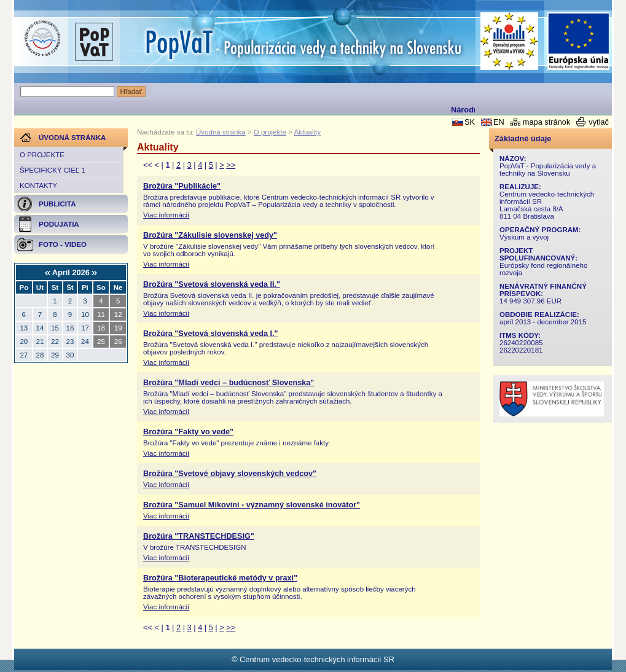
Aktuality (307, 132)
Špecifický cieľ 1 (53, 170)
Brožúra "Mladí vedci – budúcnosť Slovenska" (229, 383)
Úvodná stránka (221, 132)
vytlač (599, 122)
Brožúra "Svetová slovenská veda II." (212, 284)
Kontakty (38, 186)
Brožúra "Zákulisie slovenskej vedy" (210, 235)
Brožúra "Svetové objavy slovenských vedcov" (230, 474)
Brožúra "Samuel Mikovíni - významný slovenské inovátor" (252, 505)
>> (231, 165)
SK (470, 122)
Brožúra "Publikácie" (182, 186)
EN (499, 122)
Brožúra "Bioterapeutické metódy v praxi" (220, 578)
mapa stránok (547, 122)
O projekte (42, 155)
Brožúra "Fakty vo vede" (188, 432)
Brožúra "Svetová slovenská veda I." (211, 334)
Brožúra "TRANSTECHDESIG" (199, 536)
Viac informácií (166, 215)
